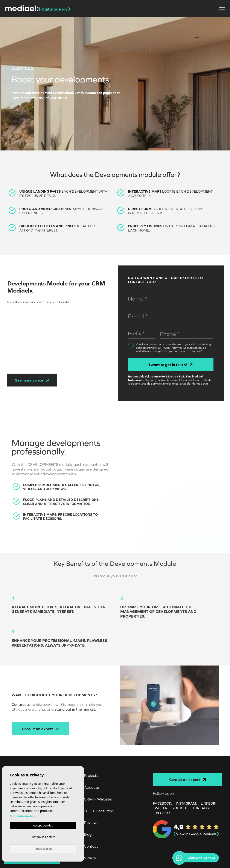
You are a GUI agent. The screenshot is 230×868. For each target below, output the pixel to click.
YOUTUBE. (180, 808)
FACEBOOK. (162, 803)
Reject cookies (43, 849)
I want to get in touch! (171, 365)
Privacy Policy (170, 348)
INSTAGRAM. (186, 803)
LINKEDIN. (209, 803)
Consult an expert (40, 729)
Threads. (201, 808)
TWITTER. (161, 808)
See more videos (32, 380)
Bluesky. (164, 813)
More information (23, 816)
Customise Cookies (43, 837)
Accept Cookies (43, 825)
